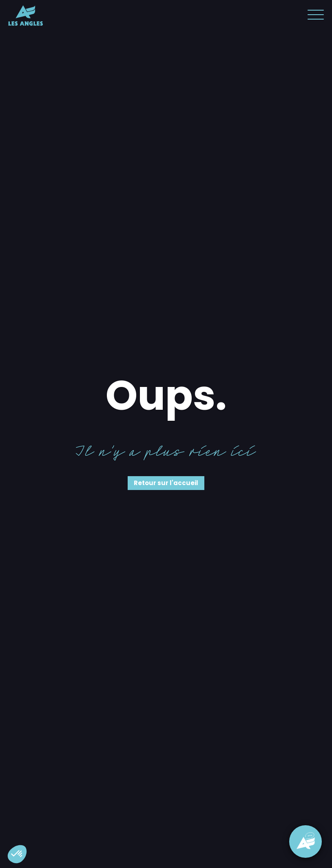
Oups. (166, 396)
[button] (17, 854)
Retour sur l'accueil (166, 483)
